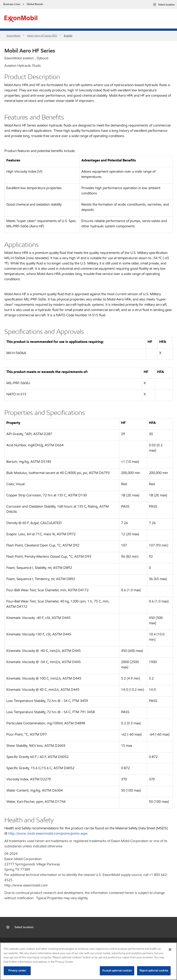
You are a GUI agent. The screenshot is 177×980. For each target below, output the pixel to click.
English (68, 35)
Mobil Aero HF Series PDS (42, 35)
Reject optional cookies (154, 971)
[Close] (170, 949)
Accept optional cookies (117, 971)
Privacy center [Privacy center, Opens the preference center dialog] (17, 971)
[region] (88, 961)
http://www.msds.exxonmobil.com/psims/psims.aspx (48, 833)
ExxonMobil (13, 35)
